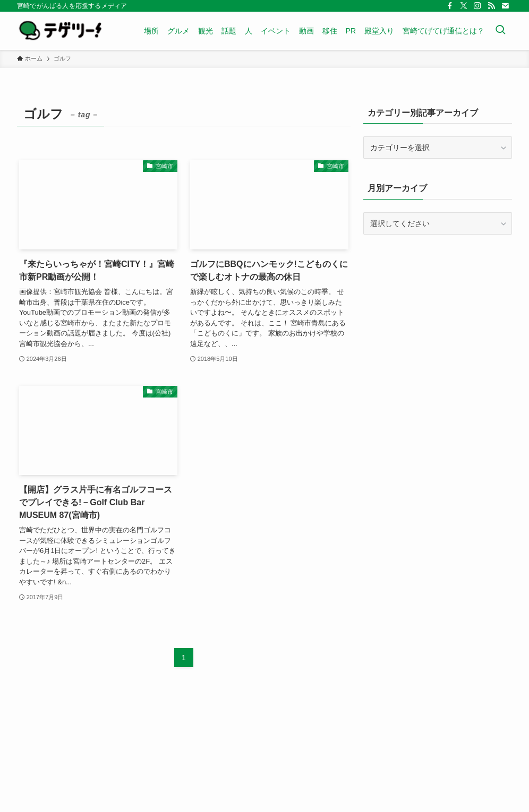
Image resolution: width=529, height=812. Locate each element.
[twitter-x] (464, 6)
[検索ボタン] (500, 31)
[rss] (491, 6)
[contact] (505, 6)
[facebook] (450, 6)
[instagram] (477, 6)
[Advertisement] (438, 319)
